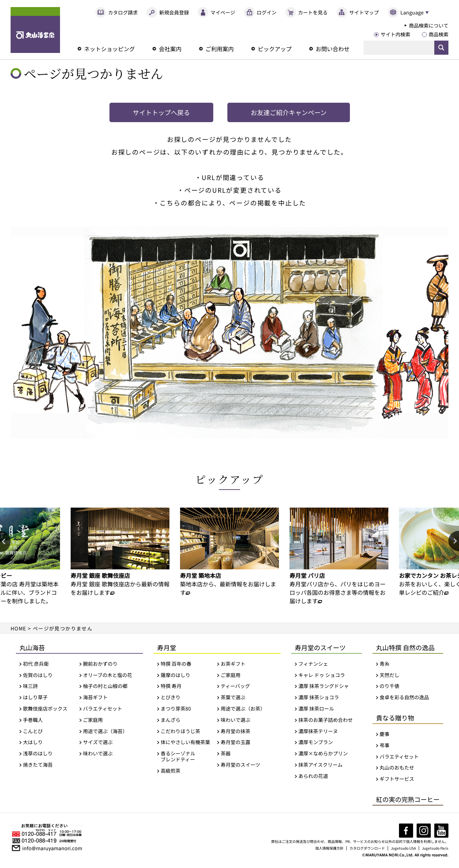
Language (412, 12)
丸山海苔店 (35, 30)
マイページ (223, 12)
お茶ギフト (233, 664)
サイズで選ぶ (98, 742)
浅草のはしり (38, 753)
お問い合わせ (333, 49)
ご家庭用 (93, 720)
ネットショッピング (109, 49)
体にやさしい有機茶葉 (185, 742)
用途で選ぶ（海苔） (105, 731)
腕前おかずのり (100, 664)
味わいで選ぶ (98, 753)
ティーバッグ (235, 686)
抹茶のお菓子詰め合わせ (326, 720)
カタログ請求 (123, 12)
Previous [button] (5, 541)
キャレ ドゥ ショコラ (322, 675)
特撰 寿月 (171, 686)
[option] (120, 552)
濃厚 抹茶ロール (316, 709)
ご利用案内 (220, 49)
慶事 (385, 734)
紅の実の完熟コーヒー (408, 799)
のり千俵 (389, 686)
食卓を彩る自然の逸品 (404, 697)
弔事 (385, 745)
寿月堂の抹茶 (236, 731)
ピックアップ (275, 49)
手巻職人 (33, 720)
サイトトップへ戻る (161, 112)
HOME (19, 628)
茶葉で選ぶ (233, 697)
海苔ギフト (95, 697)
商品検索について (429, 25)
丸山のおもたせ (397, 768)
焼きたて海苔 (38, 765)
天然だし (389, 675)
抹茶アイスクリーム (320, 765)
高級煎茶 (171, 771)
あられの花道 (313, 776)
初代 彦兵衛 (36, 664)
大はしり (33, 742)
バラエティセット (103, 709)
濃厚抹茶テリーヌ (318, 731)
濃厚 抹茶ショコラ (319, 697)
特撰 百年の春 (176, 664)
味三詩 (30, 686)
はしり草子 (35, 697)
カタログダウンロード (367, 848)
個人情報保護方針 (329, 848)
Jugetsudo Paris (435, 848)
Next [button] (454, 541)
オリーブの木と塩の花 (108, 675)
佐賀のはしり (38, 675)
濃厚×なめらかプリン (323, 753)
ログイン (267, 12)
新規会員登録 (174, 12)
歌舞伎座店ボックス (45, 709)
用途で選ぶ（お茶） (243, 709)
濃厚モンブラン (316, 742)
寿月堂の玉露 (236, 742)
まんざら (171, 720)
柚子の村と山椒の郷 (105, 686)
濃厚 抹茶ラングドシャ (324, 686)
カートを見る (313, 12)
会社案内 (170, 49)
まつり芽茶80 (176, 709)
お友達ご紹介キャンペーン (289, 112)
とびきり (171, 697)
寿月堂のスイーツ (240, 765)
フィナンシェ (313, 664)
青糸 (385, 664)
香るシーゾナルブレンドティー (178, 756)
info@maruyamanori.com (52, 848)
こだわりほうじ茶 (180, 731)
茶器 (226, 753)
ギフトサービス (397, 779)
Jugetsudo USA (403, 848)
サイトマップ (364, 12)
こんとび (33, 731)
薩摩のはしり (175, 675)
